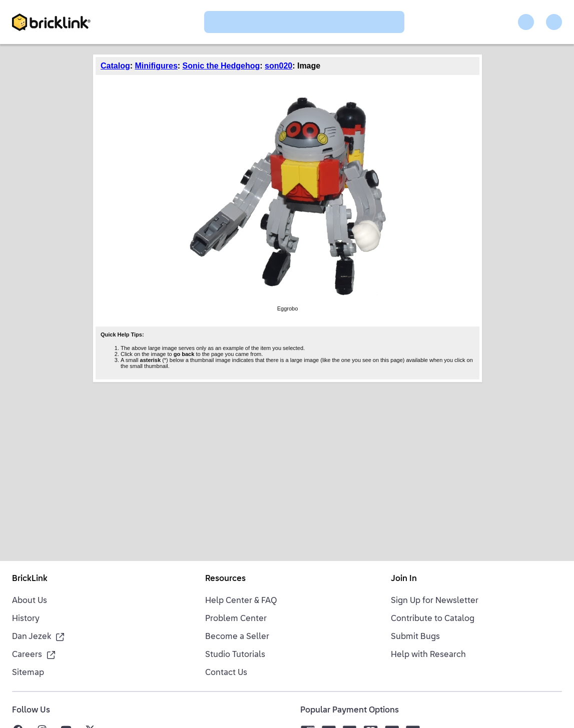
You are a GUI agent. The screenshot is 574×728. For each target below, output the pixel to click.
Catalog (115, 66)
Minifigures (156, 66)
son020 (278, 66)
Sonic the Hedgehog (221, 66)
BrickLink (30, 579)
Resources (225, 579)
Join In (404, 579)
